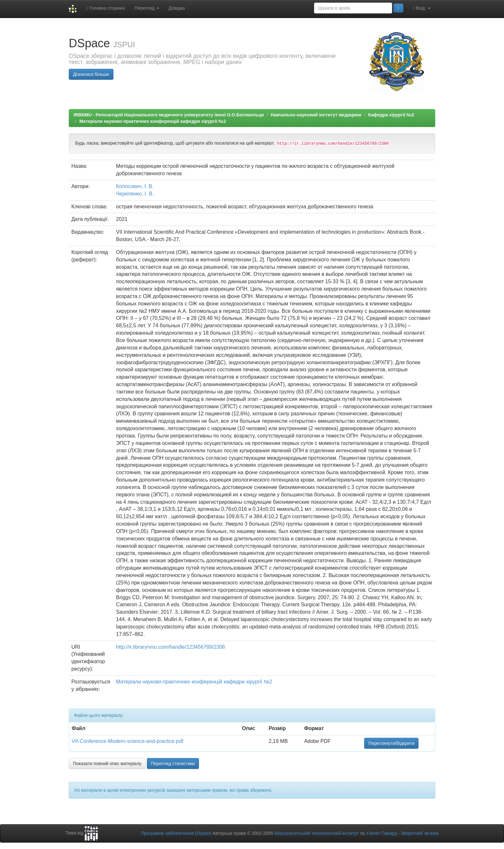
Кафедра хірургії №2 (391, 115)
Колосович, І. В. (135, 186)
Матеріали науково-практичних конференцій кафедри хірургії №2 (153, 121)
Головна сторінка (105, 8)
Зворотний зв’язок (420, 833)
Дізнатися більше (91, 74)
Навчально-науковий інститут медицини (316, 115)
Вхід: (422, 8)
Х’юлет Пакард (381, 833)
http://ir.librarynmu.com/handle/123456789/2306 (171, 647)
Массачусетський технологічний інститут (317, 833)
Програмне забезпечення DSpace (176, 833)
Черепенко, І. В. (135, 194)
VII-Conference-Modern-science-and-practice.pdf (127, 741)
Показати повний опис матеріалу (107, 763)
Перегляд (147, 8)
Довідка (177, 8)
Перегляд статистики (173, 763)
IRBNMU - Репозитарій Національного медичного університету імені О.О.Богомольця (169, 115)
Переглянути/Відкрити (391, 743)
